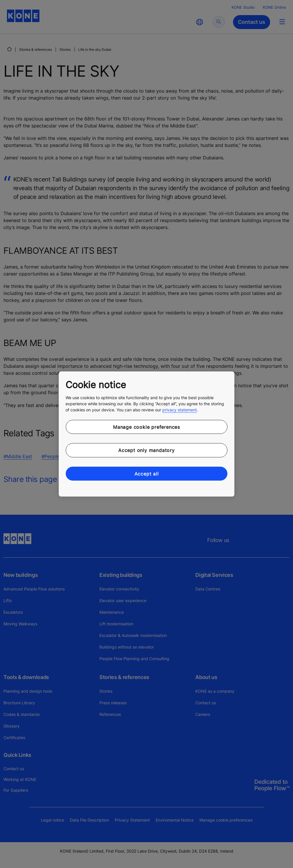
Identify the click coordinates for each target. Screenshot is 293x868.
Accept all (147, 473)
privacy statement (180, 409)
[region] (146, 434)
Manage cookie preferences (146, 427)
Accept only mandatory (146, 450)
